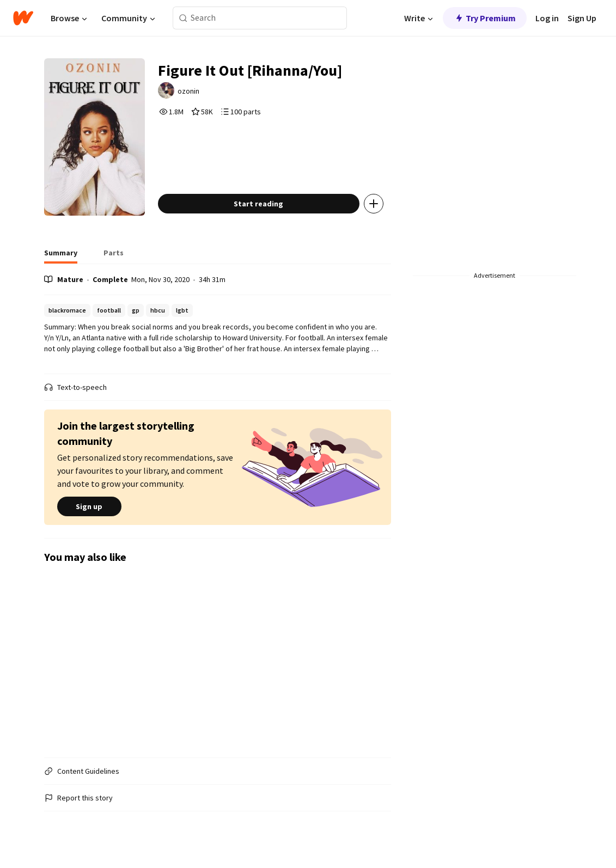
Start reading (258, 204)
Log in (547, 18)
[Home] (23, 18)
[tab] (61, 256)
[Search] (183, 18)
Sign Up (582, 18)
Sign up (89, 506)
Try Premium (485, 18)
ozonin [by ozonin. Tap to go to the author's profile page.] (188, 91)
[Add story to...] (374, 204)
